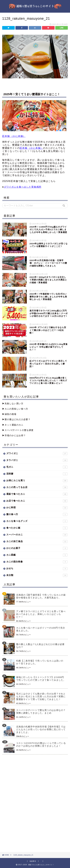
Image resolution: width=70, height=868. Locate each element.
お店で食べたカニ (37, 501)
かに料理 (37, 508)
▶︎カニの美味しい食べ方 (15, 409)
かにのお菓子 (37, 548)
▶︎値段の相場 (9, 414)
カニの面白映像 (37, 562)
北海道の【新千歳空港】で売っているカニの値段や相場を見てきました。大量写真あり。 (41, 596)
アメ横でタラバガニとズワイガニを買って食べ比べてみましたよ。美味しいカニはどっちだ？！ (41, 614)
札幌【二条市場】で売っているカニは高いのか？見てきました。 (40, 662)
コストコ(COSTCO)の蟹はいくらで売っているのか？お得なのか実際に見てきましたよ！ (41, 744)
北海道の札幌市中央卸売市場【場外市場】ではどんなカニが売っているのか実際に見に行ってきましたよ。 (41, 729)
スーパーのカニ (37, 535)
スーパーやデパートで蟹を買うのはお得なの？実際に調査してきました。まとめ (41, 712)
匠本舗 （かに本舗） (14, 136)
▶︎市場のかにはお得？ (14, 435)
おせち (37, 569)
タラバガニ (37, 460)
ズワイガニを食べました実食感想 (23, 187)
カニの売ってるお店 (37, 487)
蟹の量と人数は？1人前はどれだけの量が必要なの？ (40, 646)
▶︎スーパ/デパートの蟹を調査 (18, 430)
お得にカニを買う (37, 481)
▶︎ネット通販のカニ (13, 425)
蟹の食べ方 (37, 514)
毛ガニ (37, 467)
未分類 (37, 575)
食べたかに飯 (37, 528)
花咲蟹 (37, 474)
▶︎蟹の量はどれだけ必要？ (16, 419)
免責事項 (33, 861)
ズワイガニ (37, 454)
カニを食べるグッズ (37, 521)
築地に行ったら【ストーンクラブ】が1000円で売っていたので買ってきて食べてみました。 (41, 679)
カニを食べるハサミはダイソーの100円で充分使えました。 (41, 629)
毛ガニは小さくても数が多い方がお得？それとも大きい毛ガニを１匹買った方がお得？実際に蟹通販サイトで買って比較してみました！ (41, 696)
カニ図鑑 (37, 555)
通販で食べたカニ (37, 494)
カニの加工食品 (37, 542)
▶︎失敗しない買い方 (13, 403)
